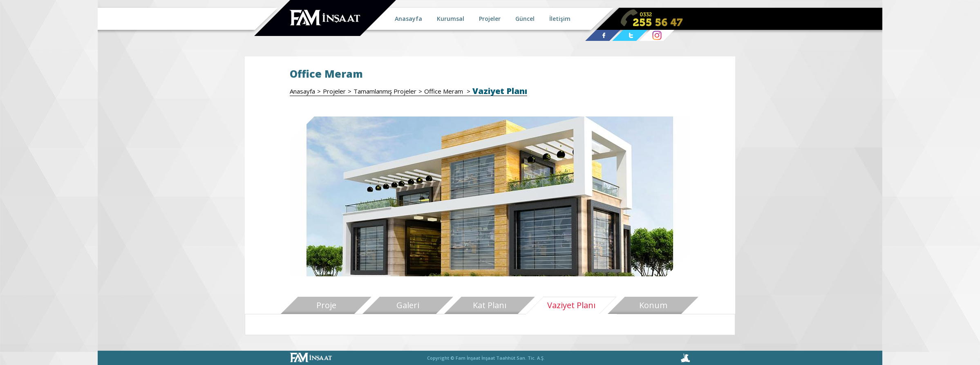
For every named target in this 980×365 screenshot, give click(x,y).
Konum (653, 305)
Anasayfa (302, 91)
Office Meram (444, 91)
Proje (326, 305)
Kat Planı (490, 305)
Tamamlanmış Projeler (385, 91)
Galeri (408, 305)
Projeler (334, 91)
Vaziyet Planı (500, 91)
